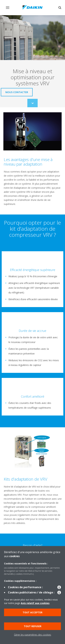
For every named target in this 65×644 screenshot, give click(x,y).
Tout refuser (33, 626)
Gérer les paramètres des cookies (33, 635)
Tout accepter (32, 612)
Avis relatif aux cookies (35, 603)
